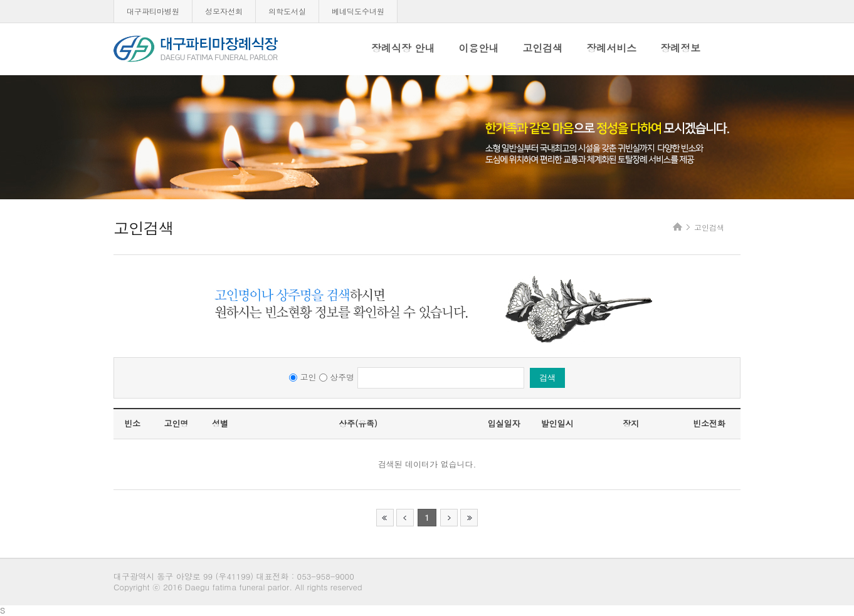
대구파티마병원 (153, 11)
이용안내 (478, 48)
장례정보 (680, 48)
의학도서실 (287, 11)
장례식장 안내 (403, 48)
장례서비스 (611, 48)
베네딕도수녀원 (358, 11)
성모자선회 (224, 11)
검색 (547, 378)
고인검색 (542, 48)
